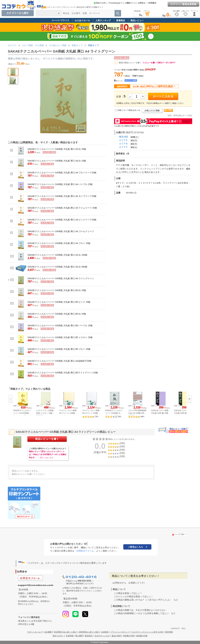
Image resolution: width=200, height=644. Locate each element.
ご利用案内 (152, 3)
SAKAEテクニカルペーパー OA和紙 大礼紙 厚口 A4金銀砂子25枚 (59, 361)
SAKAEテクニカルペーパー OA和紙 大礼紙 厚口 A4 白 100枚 (57, 255)
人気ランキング (103, 20)
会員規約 (105, 632)
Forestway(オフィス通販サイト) (123, 3)
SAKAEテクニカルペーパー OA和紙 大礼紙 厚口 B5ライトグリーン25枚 (63, 373)
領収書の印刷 (129, 636)
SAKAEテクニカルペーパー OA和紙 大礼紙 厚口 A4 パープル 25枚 (60, 184)
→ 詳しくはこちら (46, 458)
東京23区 (124, 137)
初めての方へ (100, 3)
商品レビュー (137, 20)
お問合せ (142, 3)
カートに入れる (163, 96)
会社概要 (48, 632)
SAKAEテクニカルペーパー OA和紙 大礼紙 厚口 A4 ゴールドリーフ (61, 231)
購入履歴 (79, 636)
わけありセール (82, 20)
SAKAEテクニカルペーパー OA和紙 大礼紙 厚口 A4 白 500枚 (57, 267)
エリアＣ (123, 147)
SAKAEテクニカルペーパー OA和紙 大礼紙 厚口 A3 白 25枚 (57, 149)
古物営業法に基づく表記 (89, 632)
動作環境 (169, 632)
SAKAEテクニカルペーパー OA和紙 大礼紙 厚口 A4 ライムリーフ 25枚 (62, 208)
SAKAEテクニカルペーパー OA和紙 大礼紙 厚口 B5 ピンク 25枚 (59, 302)
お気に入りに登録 (152, 111)
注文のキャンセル (102, 636)
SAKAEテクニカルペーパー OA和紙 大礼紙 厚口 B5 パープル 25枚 (60, 326)
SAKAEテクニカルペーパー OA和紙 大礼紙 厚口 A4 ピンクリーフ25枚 (62, 220)
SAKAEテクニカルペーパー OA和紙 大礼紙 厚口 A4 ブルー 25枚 (59, 243)
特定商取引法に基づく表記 (65, 632)
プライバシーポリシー (120, 632)
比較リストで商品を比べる (129, 110)
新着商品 (121, 20)
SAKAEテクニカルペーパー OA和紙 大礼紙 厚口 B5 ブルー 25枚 (59, 349)
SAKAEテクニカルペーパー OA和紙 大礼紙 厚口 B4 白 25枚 (57, 290)
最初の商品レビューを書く (130, 63)
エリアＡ (123, 140)
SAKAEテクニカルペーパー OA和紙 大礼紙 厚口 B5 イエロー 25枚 (60, 337)
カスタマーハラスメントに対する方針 (147, 632)
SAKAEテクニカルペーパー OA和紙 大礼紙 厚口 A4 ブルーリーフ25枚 (62, 173)
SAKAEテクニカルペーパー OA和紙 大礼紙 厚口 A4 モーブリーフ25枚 (62, 196)
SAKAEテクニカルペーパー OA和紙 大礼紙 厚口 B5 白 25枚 (57, 314)
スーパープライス (60, 20)
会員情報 (70, 636)
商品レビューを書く (47, 439)
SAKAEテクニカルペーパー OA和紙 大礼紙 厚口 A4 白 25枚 (57, 161)
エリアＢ (123, 144)
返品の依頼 (116, 636)
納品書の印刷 (142, 636)
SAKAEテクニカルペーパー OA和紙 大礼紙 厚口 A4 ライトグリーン (61, 278)
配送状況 (89, 636)
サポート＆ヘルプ (35, 632)
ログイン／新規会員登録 (184, 4)
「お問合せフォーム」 (85, 551)
